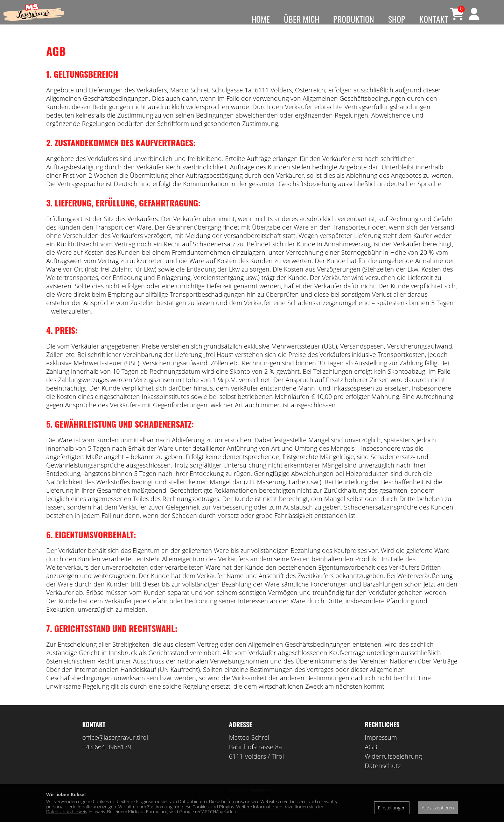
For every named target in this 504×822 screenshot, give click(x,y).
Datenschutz (383, 776)
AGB (371, 757)
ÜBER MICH (302, 19)
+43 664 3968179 (107, 757)
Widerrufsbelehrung (393, 767)
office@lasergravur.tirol (115, 748)
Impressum (381, 748)
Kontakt (434, 19)
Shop (397, 19)
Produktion (354, 19)
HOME (261, 19)
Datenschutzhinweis (67, 812)
